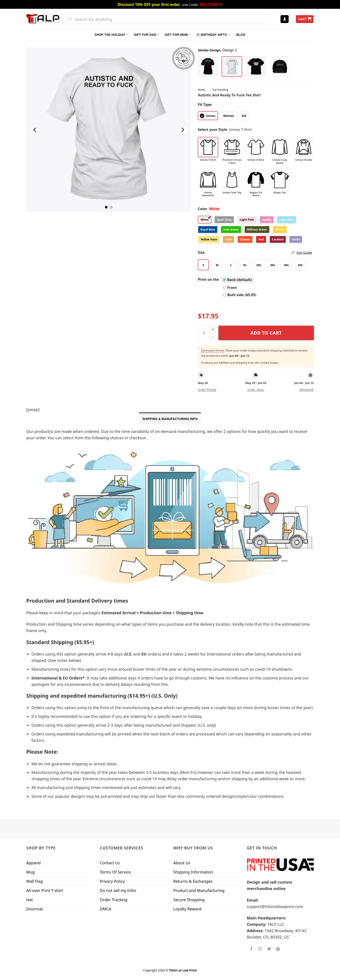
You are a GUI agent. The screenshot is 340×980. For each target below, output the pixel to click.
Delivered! (307, 390)
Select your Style (212, 130)
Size (255, 253)
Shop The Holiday (111, 35)
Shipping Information (193, 872)
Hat (30, 900)
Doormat (35, 909)
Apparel (34, 863)
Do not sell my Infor (118, 890)
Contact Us (110, 863)
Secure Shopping (189, 900)
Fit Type (205, 104)
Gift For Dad (147, 35)
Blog (241, 35)
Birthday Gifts (213, 35)
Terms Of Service (115, 872)
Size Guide (304, 252)
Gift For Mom (178, 35)
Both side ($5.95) (239, 295)
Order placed (207, 390)
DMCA (106, 909)
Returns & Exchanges (193, 881)
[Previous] (35, 130)
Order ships (256, 390)
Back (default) (237, 280)
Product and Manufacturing (199, 890)
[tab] (170, 418)
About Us (182, 863)
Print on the (208, 279)
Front (230, 288)
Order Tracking (114, 900)
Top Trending (220, 90)
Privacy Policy (112, 881)
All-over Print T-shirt (45, 890)
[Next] (182, 130)
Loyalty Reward (187, 909)
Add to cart (266, 333)
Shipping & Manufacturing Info (170, 419)
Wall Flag (35, 881)
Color (202, 209)
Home (201, 90)
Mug (31, 872)
